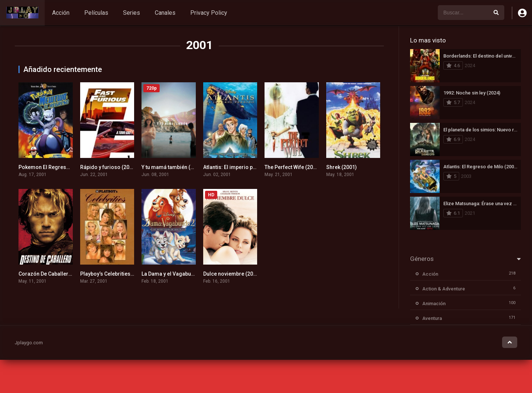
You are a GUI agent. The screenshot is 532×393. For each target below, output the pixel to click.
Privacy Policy (209, 13)
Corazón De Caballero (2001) (53, 274)
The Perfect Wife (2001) (293, 167)
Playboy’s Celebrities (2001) (114, 274)
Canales (165, 13)
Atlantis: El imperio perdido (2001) (245, 167)
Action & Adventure (444, 289)
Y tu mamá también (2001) (173, 167)
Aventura (432, 318)
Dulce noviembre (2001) (232, 274)
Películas (96, 13)
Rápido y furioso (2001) (109, 167)
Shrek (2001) (342, 167)
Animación (434, 304)
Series (132, 13)
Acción (61, 13)
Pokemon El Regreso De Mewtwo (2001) (66, 167)
